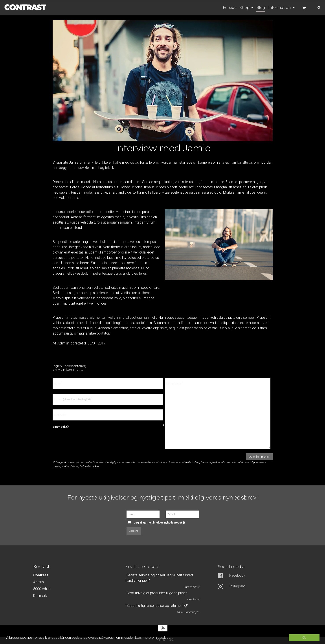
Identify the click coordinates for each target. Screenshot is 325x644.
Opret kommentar (259, 457)
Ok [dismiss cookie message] (304, 638)
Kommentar (174, 384)
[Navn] (143, 514)
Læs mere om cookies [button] (153, 638)
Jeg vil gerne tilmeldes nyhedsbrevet (165, 521)
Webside (60, 415)
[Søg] (316, 7)
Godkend (134, 531)
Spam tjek (108, 427)
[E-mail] (182, 514)
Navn (57, 384)
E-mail (72, 399)
